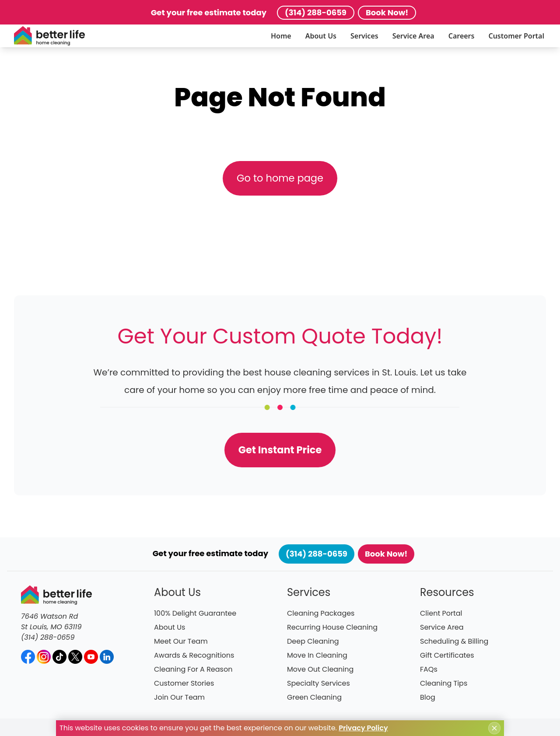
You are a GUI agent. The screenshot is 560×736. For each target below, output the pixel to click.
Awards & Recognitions (194, 655)
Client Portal (441, 613)
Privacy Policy (363, 728)
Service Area (413, 36)
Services (364, 36)
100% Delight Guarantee (195, 613)
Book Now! (387, 12)
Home (281, 36)
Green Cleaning (314, 697)
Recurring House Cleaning (332, 627)
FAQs (429, 669)
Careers (462, 36)
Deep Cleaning (313, 641)
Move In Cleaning (317, 655)
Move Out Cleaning (320, 669)
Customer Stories (184, 683)
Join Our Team (179, 697)
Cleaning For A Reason (193, 669)
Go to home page (280, 178)
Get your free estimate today (209, 12)
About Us (321, 36)
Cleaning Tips (444, 683)
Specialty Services (318, 683)
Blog (428, 697)
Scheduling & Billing (454, 641)
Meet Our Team (181, 641)
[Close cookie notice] (494, 728)
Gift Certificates (447, 655)
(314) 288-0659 (316, 12)
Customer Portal (516, 36)
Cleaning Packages (321, 613)
